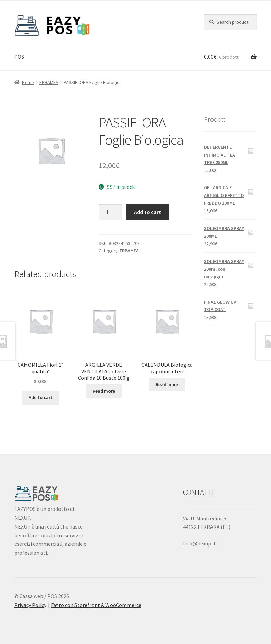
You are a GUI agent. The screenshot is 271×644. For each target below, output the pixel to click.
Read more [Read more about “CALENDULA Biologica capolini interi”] (167, 384)
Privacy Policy (30, 605)
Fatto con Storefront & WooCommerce (96, 605)
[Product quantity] (110, 212)
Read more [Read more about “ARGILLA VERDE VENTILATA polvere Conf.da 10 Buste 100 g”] (104, 391)
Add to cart (148, 212)
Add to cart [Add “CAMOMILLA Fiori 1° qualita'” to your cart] (40, 397)
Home (28, 82)
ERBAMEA (49, 82)
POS (19, 57)
